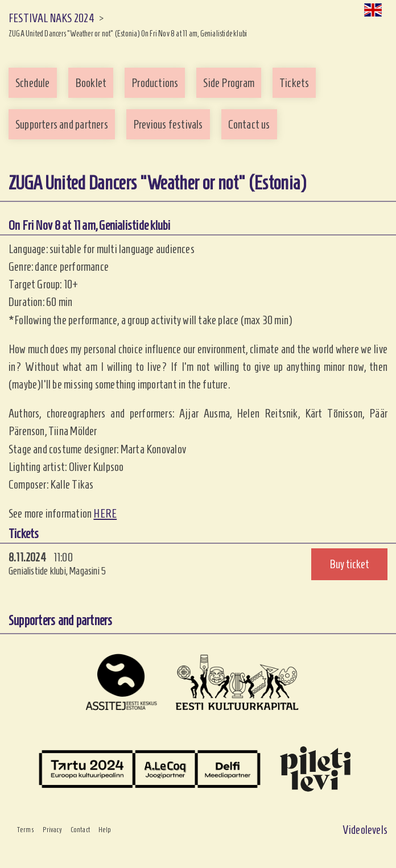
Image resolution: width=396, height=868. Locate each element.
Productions (155, 83)
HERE (105, 513)
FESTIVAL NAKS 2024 (51, 18)
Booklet (91, 83)
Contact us (249, 124)
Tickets (294, 83)
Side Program (229, 83)
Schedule (33, 83)
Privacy (52, 830)
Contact (80, 830)
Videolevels (365, 830)
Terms (26, 830)
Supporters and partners (62, 124)
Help (105, 830)
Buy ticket (349, 564)
